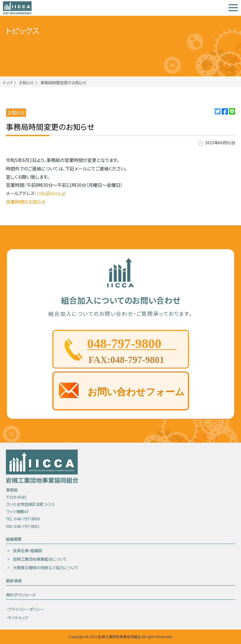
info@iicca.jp (51, 193)
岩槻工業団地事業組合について (40, 559)
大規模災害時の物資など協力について (46, 568)
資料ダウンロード (21, 595)
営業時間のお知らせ (26, 202)
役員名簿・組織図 (28, 551)
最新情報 (14, 581)
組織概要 (14, 539)
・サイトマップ (17, 618)
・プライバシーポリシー (25, 609)
